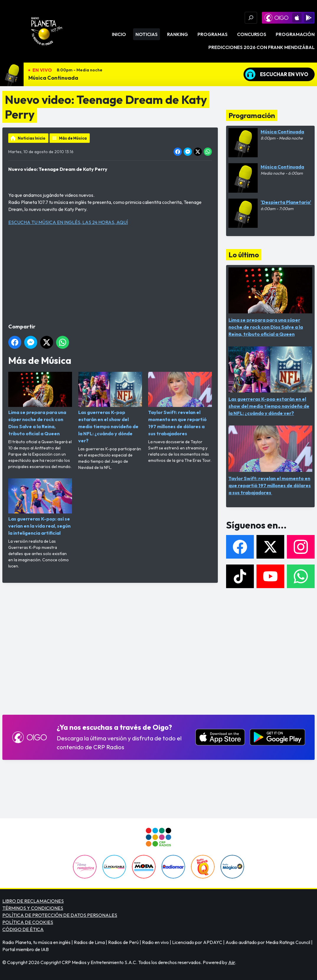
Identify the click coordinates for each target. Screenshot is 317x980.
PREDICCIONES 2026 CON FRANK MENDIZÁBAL (262, 47)
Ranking (178, 34)
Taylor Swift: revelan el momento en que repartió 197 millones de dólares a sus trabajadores (180, 404)
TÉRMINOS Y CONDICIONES (33, 908)
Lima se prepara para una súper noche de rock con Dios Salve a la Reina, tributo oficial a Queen (40, 404)
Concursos (252, 34)
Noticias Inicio (32, 138)
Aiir (232, 962)
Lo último (244, 255)
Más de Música (73, 138)
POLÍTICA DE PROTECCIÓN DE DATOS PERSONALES (60, 915)
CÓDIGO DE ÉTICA (23, 929)
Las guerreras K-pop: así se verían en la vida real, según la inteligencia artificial (40, 507)
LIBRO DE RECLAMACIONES (33, 901)
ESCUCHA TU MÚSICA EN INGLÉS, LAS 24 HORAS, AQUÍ (68, 222)
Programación (295, 34)
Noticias (147, 34)
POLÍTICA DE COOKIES (28, 922)
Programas (213, 34)
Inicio (119, 34)
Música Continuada (53, 78)
